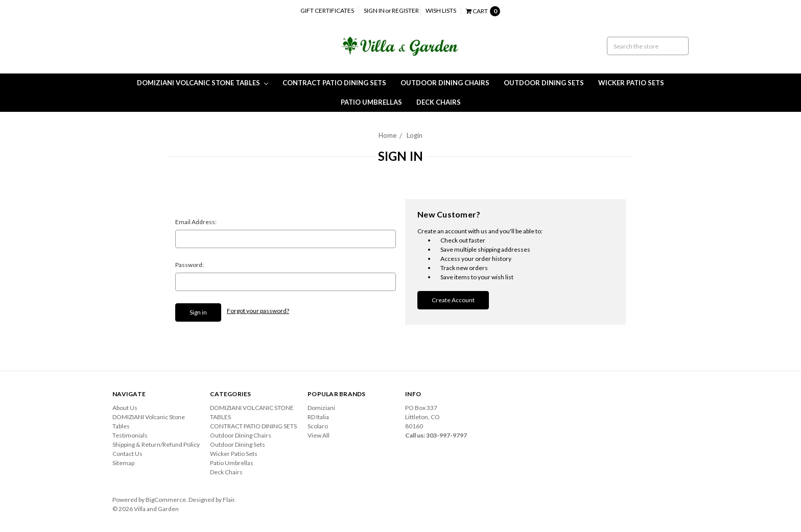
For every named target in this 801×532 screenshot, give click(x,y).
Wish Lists (441, 10)
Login (415, 135)
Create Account (453, 300)
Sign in (374, 10)
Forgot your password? (258, 311)
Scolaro (318, 426)
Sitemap (123, 463)
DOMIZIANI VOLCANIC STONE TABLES (203, 83)
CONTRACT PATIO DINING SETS (334, 83)
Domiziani (321, 408)
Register (405, 10)
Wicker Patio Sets (631, 83)
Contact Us (127, 454)
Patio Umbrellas (371, 102)
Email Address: (196, 222)
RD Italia (318, 417)
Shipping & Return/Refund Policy (156, 444)
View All (319, 435)
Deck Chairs (439, 102)
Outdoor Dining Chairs (445, 83)
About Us (125, 408)
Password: (190, 265)
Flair (229, 500)
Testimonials (130, 435)
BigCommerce (166, 500)
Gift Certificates (327, 10)
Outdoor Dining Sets (544, 83)
